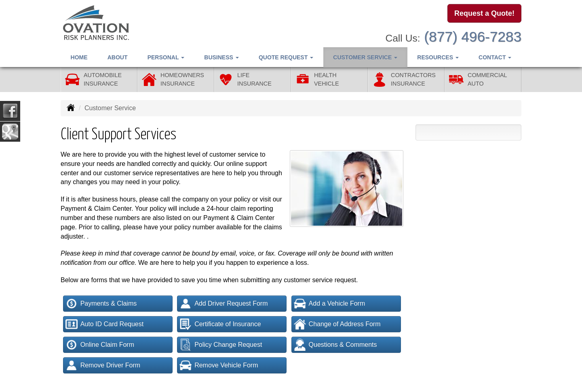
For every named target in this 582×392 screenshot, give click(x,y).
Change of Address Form (337, 324)
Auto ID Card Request (105, 324)
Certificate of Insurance (220, 324)
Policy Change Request (221, 345)
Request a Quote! (484, 13)
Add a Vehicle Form (330, 304)
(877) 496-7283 (473, 37)
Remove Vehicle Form (219, 365)
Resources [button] (438, 57)
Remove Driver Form (103, 365)
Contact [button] (495, 57)
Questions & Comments (335, 345)
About (118, 57)
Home (79, 57)
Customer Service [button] (365, 57)
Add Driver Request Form (224, 304)
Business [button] (221, 57)
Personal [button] (166, 57)
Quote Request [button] (286, 57)
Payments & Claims (101, 304)
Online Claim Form (100, 345)
